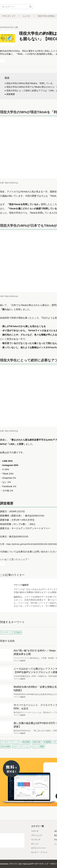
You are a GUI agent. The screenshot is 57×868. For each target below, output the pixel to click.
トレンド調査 (38, 746)
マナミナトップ (9, 16)
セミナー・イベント (39, 852)
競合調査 (26, 742)
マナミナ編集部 (21, 585)
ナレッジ (35, 844)
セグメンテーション (21, 746)
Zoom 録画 (5, 746)
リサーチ (35, 831)
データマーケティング (10, 742)
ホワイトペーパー (38, 848)
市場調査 (47, 742)
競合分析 (37, 742)
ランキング (36, 840)
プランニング (37, 835)
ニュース (26, 16)
